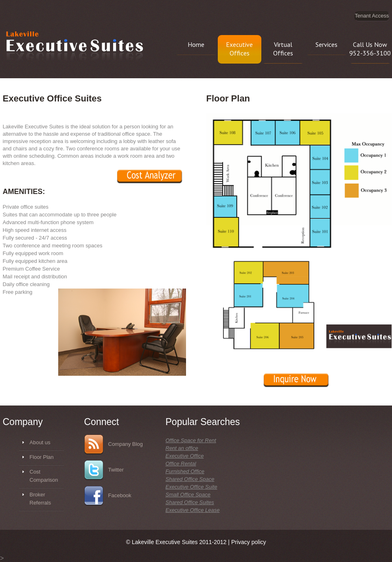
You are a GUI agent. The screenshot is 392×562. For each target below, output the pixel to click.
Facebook (108, 496)
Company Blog (114, 445)
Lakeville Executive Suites (74, 47)
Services (326, 44)
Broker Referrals (41, 499)
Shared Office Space (190, 479)
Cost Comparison (44, 476)
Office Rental (181, 464)
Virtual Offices (283, 49)
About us (40, 442)
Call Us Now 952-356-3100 (370, 49)
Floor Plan (42, 457)
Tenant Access (372, 16)
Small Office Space (188, 495)
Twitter (104, 470)
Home (196, 44)
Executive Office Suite (192, 487)
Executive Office (185, 456)
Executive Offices (239, 49)
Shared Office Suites (190, 502)
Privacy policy (249, 542)
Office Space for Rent (191, 440)
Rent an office (182, 448)
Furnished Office (185, 471)
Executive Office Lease (193, 510)
